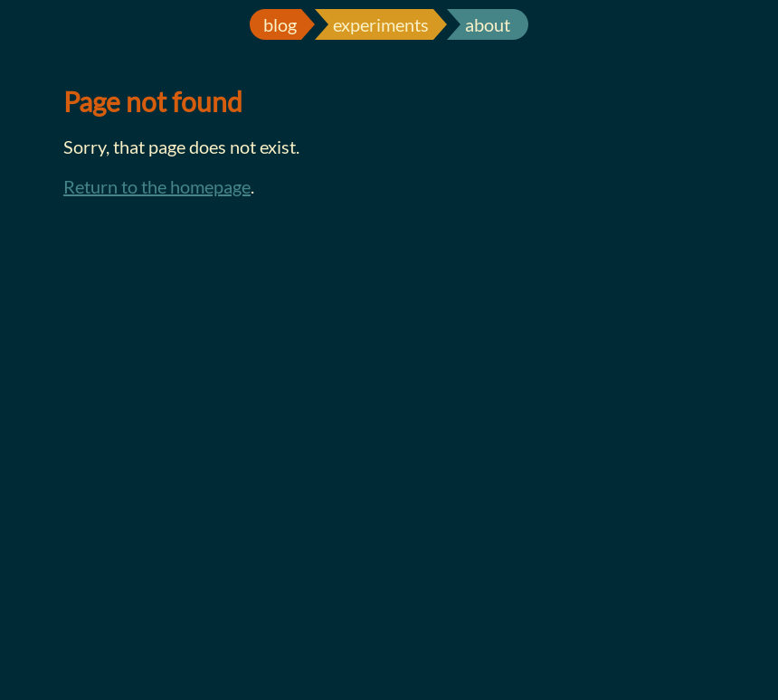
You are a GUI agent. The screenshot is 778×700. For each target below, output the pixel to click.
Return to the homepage (157, 186)
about (488, 24)
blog (280, 24)
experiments (381, 24)
